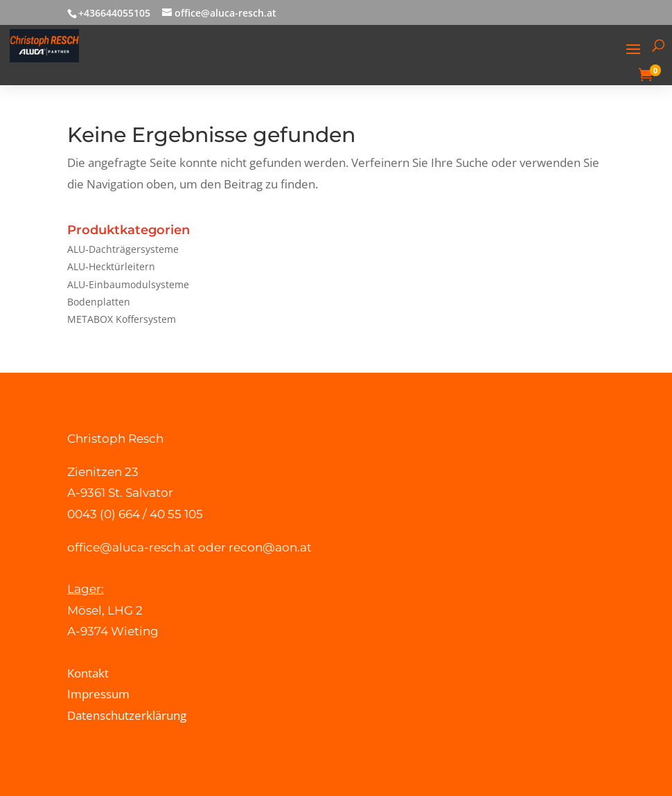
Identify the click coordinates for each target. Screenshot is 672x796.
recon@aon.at (270, 547)
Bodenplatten (99, 302)
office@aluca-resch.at (131, 547)
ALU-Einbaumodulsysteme (128, 284)
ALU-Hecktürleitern (111, 266)
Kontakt (88, 673)
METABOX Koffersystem (122, 319)
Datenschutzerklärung (127, 715)
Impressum (98, 694)
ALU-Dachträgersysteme (123, 249)
